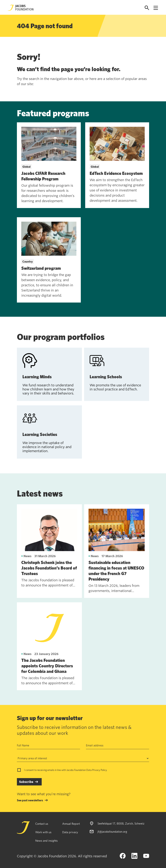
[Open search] (147, 8)
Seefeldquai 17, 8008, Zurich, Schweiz (121, 823)
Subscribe (26, 782)
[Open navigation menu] (156, 8)
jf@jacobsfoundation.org (112, 832)
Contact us (42, 824)
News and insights (46, 841)
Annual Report (71, 824)
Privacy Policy (99, 770)
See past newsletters (30, 800)
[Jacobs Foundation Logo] (21, 8)
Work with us (43, 832)
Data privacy (70, 832)
